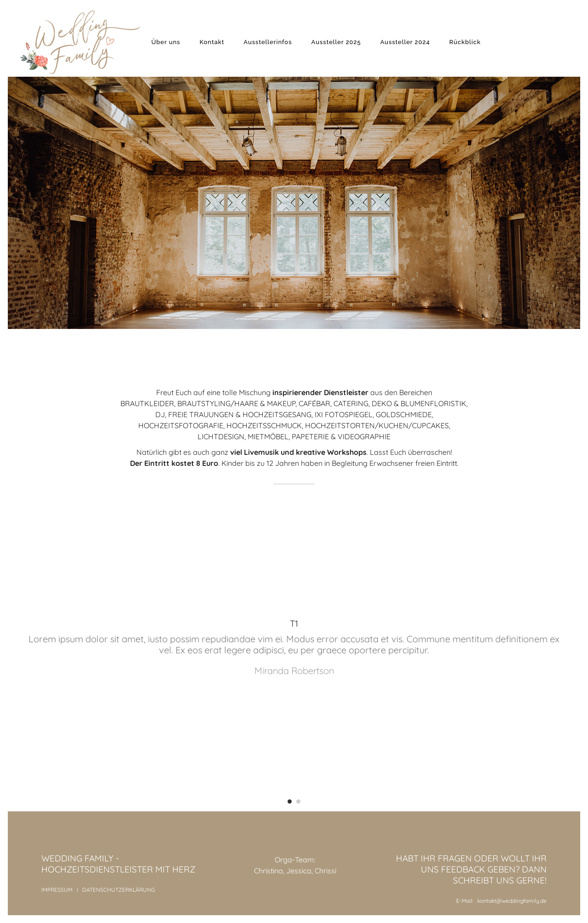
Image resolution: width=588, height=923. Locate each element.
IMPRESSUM (57, 890)
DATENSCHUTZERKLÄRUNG (119, 890)
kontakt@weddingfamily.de (512, 901)
